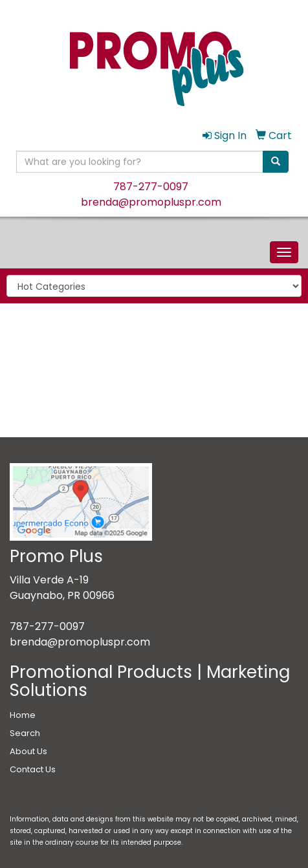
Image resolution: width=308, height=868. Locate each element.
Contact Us (33, 769)
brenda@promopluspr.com (151, 202)
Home (23, 715)
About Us (28, 751)
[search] (276, 162)
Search (25, 733)
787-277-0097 (151, 187)
